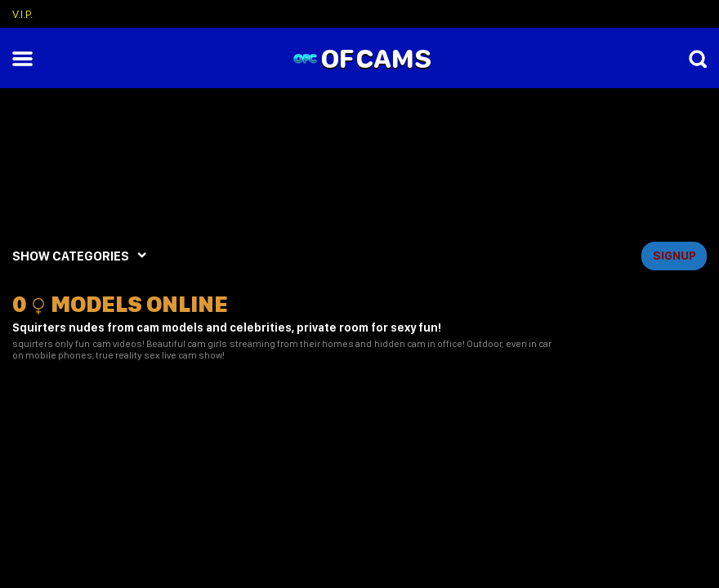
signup (674, 256)
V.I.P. (22, 14)
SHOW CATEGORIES (71, 256)
